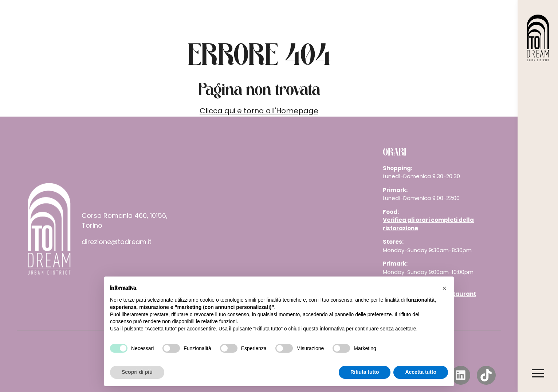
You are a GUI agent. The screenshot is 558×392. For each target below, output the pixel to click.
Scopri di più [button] (137, 372)
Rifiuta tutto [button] (365, 372)
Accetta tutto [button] (421, 372)
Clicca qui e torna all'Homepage (259, 111)
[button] (444, 288)
